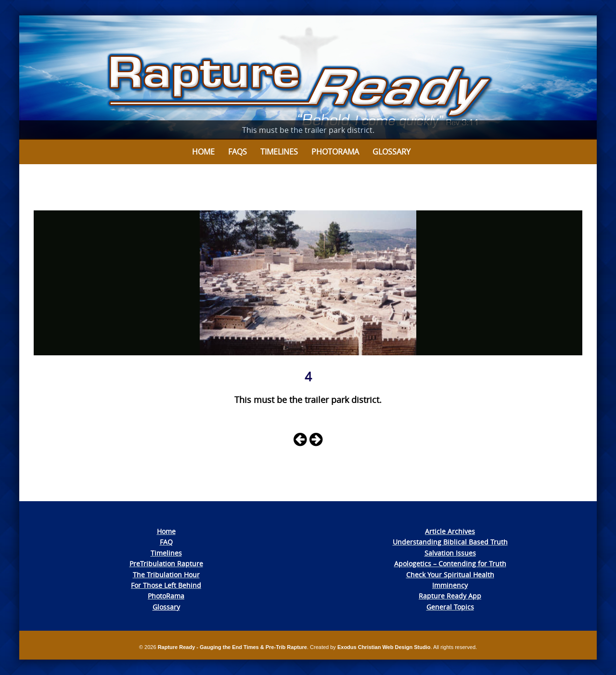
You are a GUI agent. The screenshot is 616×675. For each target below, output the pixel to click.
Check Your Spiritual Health (450, 575)
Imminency (450, 585)
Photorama (335, 152)
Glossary (391, 152)
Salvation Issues (450, 553)
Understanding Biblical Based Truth (450, 542)
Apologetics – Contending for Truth (450, 564)
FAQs (237, 152)
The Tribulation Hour (166, 575)
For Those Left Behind (166, 585)
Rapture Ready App (450, 596)
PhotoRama (166, 596)
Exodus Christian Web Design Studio (384, 647)
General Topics (450, 607)
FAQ (166, 542)
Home (203, 152)
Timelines (279, 152)
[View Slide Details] (308, 78)
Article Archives (450, 531)
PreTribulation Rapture (166, 564)
